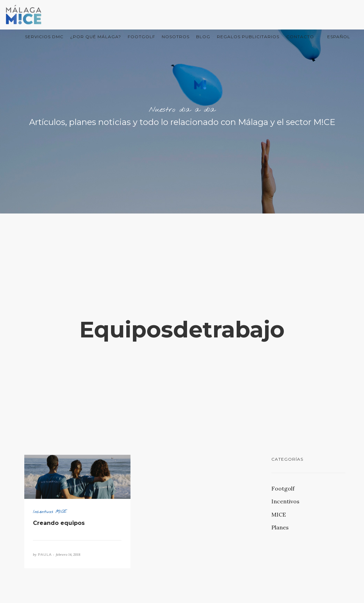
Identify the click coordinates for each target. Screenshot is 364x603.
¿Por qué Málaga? (96, 37)
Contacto (300, 37)
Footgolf (283, 488)
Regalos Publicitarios (248, 37)
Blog (203, 37)
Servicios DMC (44, 37)
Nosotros (176, 37)
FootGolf (141, 37)
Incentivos (285, 501)
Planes (280, 527)
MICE (279, 514)
